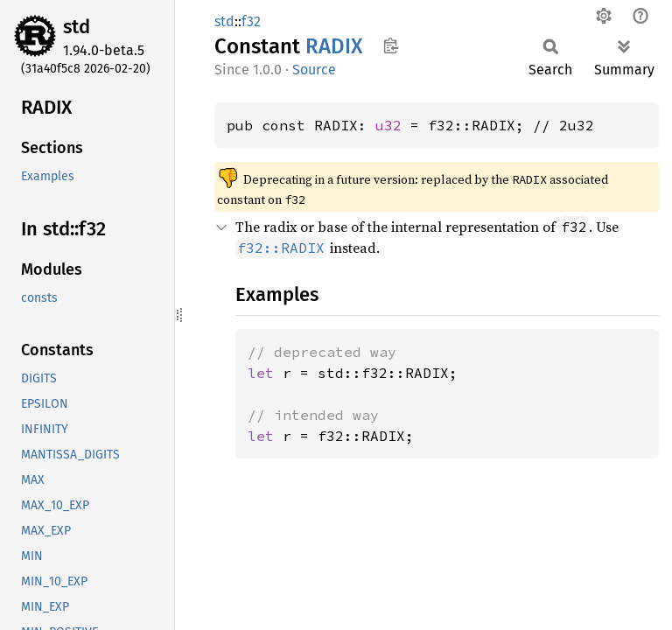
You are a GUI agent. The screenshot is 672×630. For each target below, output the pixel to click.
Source (314, 70)
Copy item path (391, 45)
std (77, 27)
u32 (388, 125)
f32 (251, 21)
